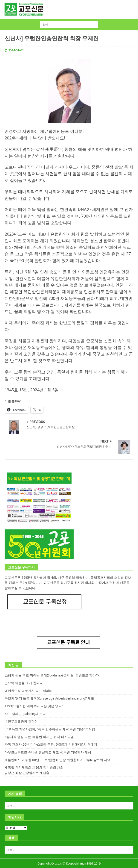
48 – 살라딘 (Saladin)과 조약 (25, 714)
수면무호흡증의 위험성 (21, 721)
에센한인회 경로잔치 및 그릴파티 (29, 691)
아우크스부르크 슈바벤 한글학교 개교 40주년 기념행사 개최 (48, 752)
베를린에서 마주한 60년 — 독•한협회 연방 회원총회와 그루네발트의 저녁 (57, 760)
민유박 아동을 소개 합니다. (24, 683)
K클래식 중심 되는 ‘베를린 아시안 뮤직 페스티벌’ (39, 737)
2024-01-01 (16, 50)
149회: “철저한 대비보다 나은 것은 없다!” (34, 706)
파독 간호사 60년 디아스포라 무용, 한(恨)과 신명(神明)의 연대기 (51, 744)
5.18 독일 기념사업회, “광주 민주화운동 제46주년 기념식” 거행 (50, 729)
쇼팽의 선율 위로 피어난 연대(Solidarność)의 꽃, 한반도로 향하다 (52, 675)
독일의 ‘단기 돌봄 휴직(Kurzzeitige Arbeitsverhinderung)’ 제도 (49, 698)
